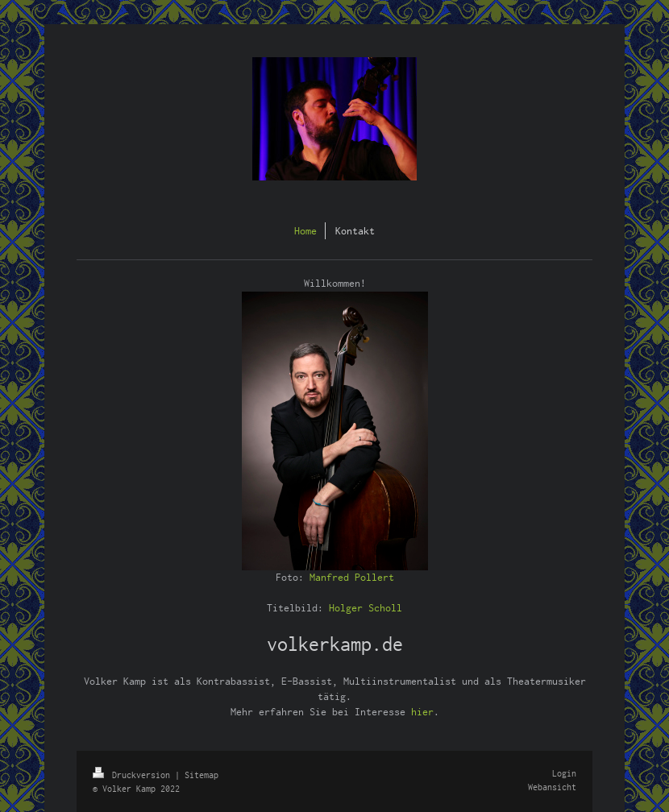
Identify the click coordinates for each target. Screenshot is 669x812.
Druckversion (134, 775)
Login (564, 773)
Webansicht (552, 787)
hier (422, 712)
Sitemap (202, 775)
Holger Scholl (366, 608)
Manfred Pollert (352, 577)
